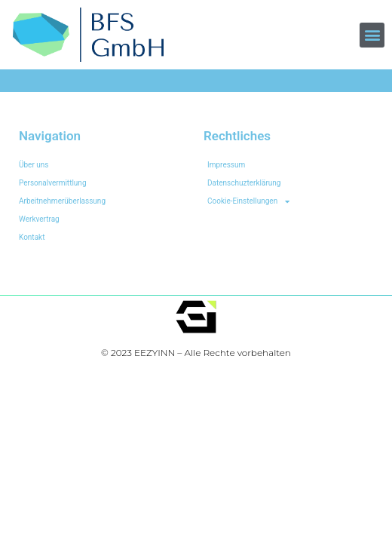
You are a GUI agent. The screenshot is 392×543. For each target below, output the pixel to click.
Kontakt (32, 237)
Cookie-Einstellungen (248, 201)
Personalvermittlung (53, 183)
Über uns (34, 165)
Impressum (226, 165)
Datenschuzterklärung (244, 183)
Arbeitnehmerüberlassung (62, 201)
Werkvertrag (39, 219)
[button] (372, 35)
